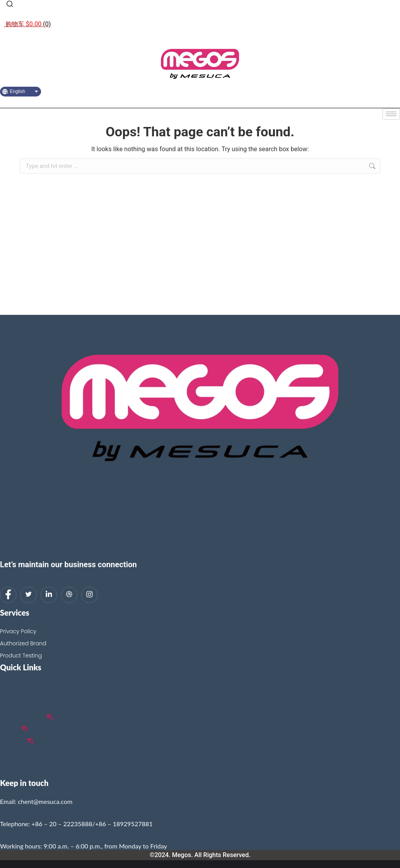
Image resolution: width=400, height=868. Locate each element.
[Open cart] (27, 24)
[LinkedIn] (49, 595)
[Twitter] (29, 595)
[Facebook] (8, 595)
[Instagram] (89, 595)
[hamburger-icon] (391, 114)
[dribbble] (69, 595)
